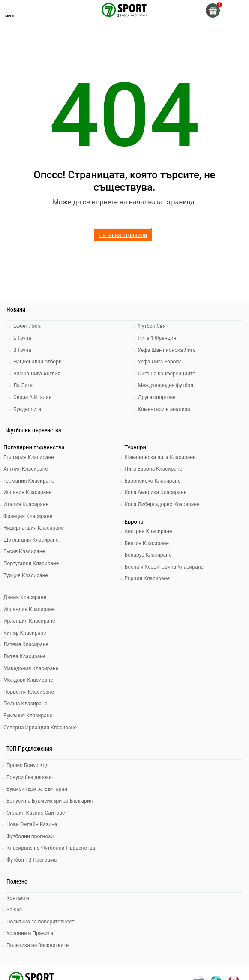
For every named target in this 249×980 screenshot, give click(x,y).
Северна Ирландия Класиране (40, 728)
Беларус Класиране (148, 555)
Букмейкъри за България (37, 789)
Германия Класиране (29, 481)
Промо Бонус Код (27, 765)
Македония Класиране (31, 668)
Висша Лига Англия (37, 374)
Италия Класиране (26, 504)
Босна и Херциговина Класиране (164, 567)
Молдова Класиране (28, 680)
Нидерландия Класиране (34, 528)
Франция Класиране (28, 516)
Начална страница (123, 235)
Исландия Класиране (29, 609)
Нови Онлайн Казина (32, 824)
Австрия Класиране (148, 531)
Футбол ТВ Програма (31, 860)
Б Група (22, 338)
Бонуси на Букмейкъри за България (49, 801)
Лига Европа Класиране (154, 469)
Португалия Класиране (31, 563)
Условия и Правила (30, 933)
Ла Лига (23, 385)
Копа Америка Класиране (156, 492)
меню (10, 12)
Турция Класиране (26, 575)
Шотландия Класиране (31, 540)
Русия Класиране (24, 551)
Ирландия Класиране (29, 621)
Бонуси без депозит (30, 777)
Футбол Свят (153, 326)
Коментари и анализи (164, 409)
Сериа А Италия (32, 397)
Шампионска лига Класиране (160, 457)
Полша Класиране (25, 704)
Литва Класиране (25, 656)
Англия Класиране (26, 469)
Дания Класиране (25, 597)
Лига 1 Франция (157, 338)
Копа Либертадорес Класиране (162, 504)
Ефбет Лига (27, 326)
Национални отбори (37, 362)
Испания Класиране (28, 492)
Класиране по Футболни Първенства (51, 848)
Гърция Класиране (147, 578)
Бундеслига (27, 409)
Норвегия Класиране (29, 692)
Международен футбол (166, 385)
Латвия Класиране (26, 644)
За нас (14, 910)
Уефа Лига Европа (160, 362)
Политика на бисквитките (37, 945)
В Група (22, 350)
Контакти (18, 898)
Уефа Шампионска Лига (167, 350)
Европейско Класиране (153, 481)
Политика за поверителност (40, 922)
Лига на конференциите (167, 374)
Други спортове (157, 397)
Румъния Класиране (28, 716)
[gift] (213, 10)
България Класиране (29, 457)
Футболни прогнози (30, 836)
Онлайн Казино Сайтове (36, 813)
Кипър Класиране (25, 633)
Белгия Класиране (147, 543)
